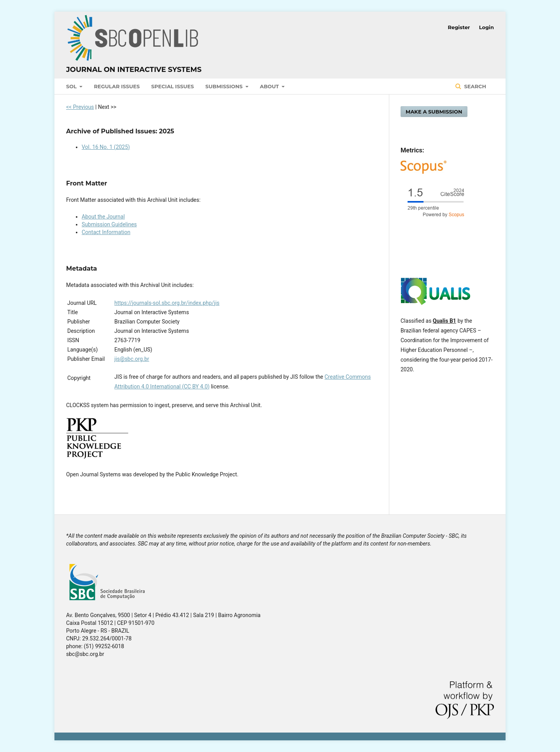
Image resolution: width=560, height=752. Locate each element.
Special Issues (173, 86)
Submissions (225, 86)
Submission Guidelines (109, 224)
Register (459, 27)
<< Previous (80, 107)
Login (486, 27)
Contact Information (106, 232)
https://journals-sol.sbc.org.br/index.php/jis (167, 303)
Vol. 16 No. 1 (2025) (106, 147)
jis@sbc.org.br (132, 359)
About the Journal (103, 217)
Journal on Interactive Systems (134, 70)
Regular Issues (117, 86)
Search (474, 86)
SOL (72, 86)
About (270, 86)
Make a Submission (434, 112)
